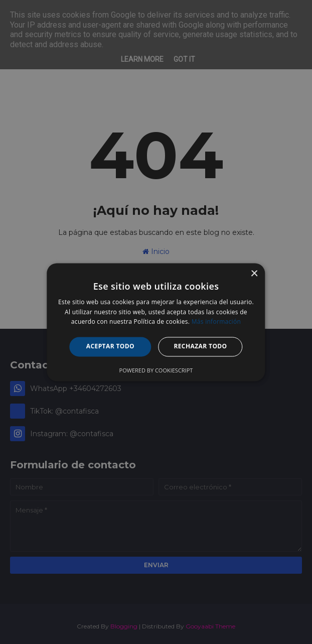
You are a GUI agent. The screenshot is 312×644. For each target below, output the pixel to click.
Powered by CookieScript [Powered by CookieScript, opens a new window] (156, 370)
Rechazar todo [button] (200, 347)
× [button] (254, 274)
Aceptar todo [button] (110, 347)
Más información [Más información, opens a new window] (216, 322)
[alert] (156, 322)
